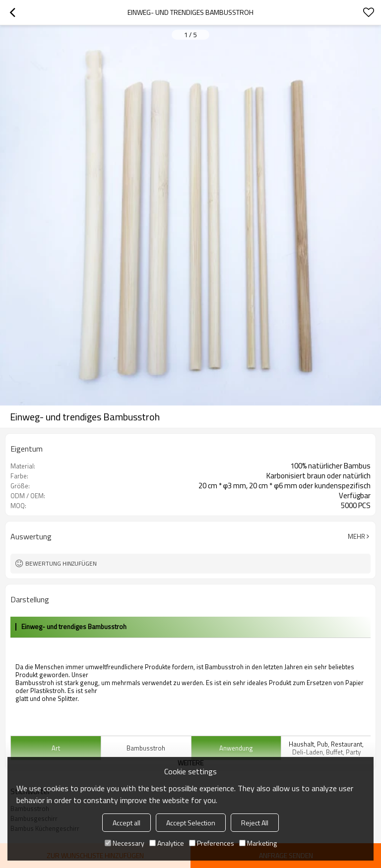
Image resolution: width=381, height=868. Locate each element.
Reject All (255, 823)
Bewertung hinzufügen (61, 563)
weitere (190, 763)
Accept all (127, 823)
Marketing (258, 843)
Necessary (125, 843)
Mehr (356, 536)
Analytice (167, 843)
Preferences (212, 843)
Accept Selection (191, 823)
